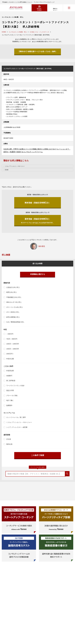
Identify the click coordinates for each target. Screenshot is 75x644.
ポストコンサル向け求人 (15, 307)
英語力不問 (10, 390)
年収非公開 (10, 359)
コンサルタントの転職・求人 (18, 32)
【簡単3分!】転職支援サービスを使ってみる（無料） (37, 51)
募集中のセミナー (55, 9)
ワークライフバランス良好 (15, 386)
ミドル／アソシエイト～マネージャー (19, 422)
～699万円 (10, 334)
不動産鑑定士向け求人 (14, 297)
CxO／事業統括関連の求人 (15, 322)
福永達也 (42, 246)
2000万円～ (10, 354)
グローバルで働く (12, 396)
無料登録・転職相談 (39, 9)
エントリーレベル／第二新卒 (16, 417)
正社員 (9, 439)
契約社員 (9, 444)
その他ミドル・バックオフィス (39, 32)
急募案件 (9, 405)
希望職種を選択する (38, 274)
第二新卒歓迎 (11, 381)
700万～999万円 (12, 339)
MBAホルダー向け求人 (14, 302)
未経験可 (9, 376)
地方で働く (10, 400)
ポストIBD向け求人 (13, 312)
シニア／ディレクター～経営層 (17, 427)
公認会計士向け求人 (13, 287)
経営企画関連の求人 (13, 317)
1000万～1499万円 (13, 344)
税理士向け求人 (12, 292)
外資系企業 (10, 371)
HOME (4, 32)
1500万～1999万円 (13, 349)
